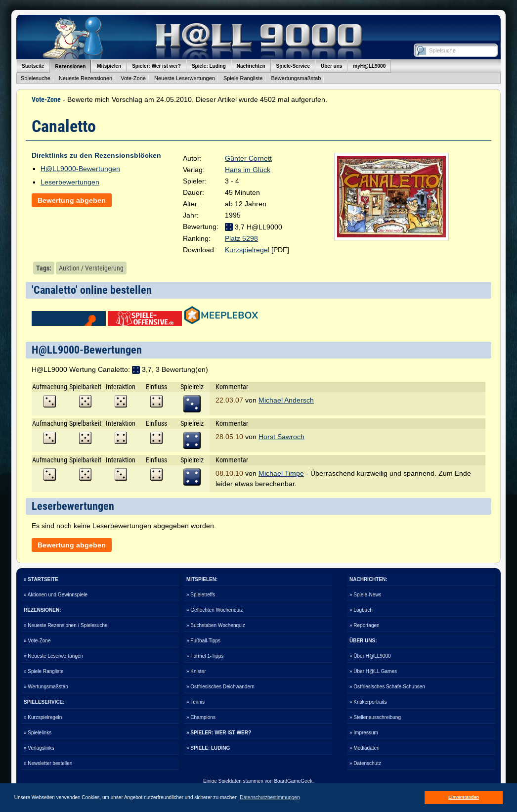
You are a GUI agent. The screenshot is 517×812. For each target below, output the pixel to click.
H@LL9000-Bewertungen (80, 169)
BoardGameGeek (293, 781)
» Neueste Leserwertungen (53, 656)
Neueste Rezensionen (86, 78)
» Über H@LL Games (373, 671)
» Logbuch (361, 610)
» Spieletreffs (201, 595)
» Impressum (364, 733)
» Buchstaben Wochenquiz (216, 625)
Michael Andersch (286, 400)
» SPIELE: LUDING (208, 748)
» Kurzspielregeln (43, 717)
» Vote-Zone (37, 641)
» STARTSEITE (41, 579)
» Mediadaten (365, 748)
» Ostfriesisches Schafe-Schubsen (387, 687)
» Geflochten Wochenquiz (215, 610)
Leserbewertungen (70, 182)
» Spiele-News (365, 595)
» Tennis (195, 702)
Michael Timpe (281, 473)
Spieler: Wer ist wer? (156, 66)
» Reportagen (365, 625)
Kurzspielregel (247, 250)
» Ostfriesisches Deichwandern (220, 687)
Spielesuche (36, 78)
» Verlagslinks (39, 748)
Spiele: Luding (209, 66)
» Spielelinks (38, 733)
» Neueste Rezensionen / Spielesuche (66, 625)
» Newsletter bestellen (48, 763)
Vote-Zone (133, 78)
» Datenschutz (365, 763)
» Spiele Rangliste (44, 671)
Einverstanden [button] (464, 797)
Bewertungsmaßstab (296, 78)
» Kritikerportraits (368, 702)
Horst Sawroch (281, 437)
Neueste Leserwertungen (185, 78)
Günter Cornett (248, 158)
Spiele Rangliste (243, 78)
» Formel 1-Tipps (205, 656)
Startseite (33, 66)
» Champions (201, 717)
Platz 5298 (241, 238)
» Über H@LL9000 (370, 656)
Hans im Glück (248, 170)
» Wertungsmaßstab (46, 687)
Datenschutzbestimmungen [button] (270, 797)
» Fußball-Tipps (203, 641)
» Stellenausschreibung (375, 717)
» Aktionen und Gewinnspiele (56, 595)
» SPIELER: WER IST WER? (219, 733)
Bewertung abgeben (72, 200)
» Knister (196, 671)
